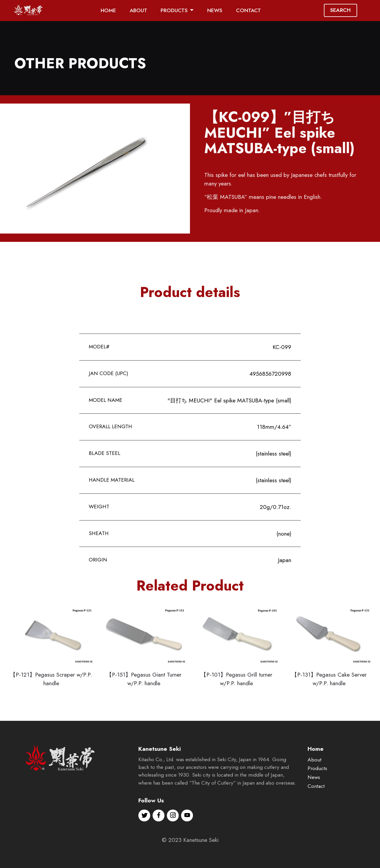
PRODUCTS (174, 10)
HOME (108, 10)
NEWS (215, 10)
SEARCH (340, 10)
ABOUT (138, 10)
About (315, 778)
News (314, 796)
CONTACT (248, 10)
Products (317, 787)
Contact (316, 805)
